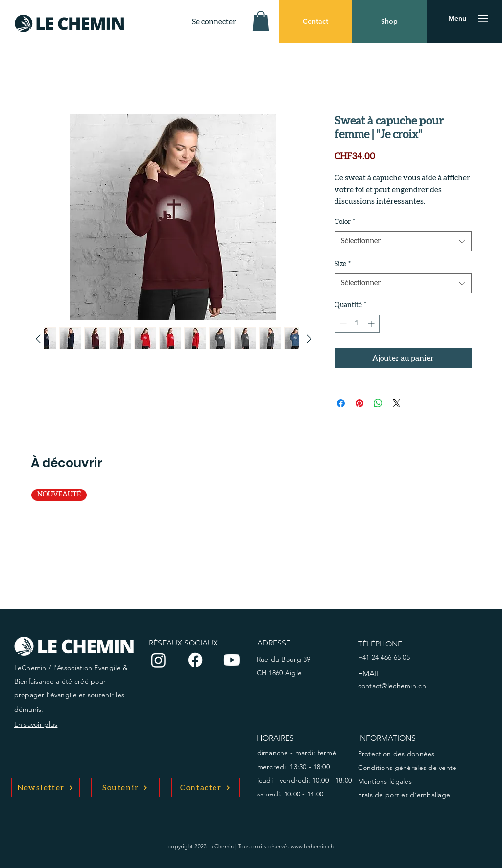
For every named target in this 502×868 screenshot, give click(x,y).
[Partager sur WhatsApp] (378, 403)
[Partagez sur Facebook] (341, 403)
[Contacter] (206, 788)
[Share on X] (397, 403)
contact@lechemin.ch (392, 686)
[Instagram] (158, 660)
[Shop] (389, 21)
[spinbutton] (357, 324)
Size (343, 264)
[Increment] (372, 324)
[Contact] (315, 21)
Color (345, 222)
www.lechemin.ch (312, 846)
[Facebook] (195, 660)
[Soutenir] (125, 788)
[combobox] (403, 241)
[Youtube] (232, 660)
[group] (251, 541)
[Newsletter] (46, 788)
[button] (261, 21)
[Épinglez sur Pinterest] (359, 403)
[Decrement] (342, 324)
